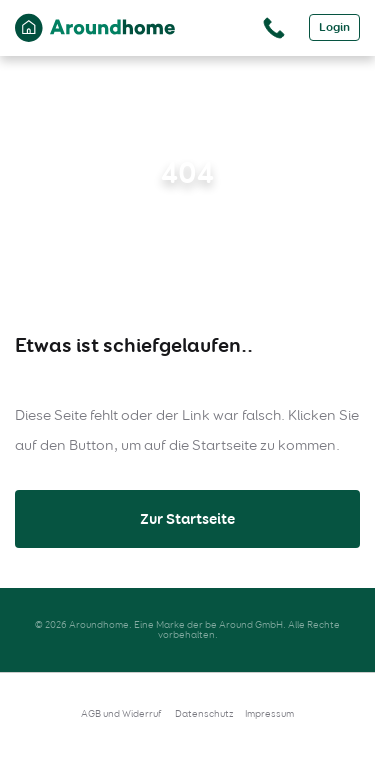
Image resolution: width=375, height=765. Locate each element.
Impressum (269, 713)
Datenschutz (204, 713)
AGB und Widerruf (121, 713)
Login (334, 27)
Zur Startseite (187, 519)
